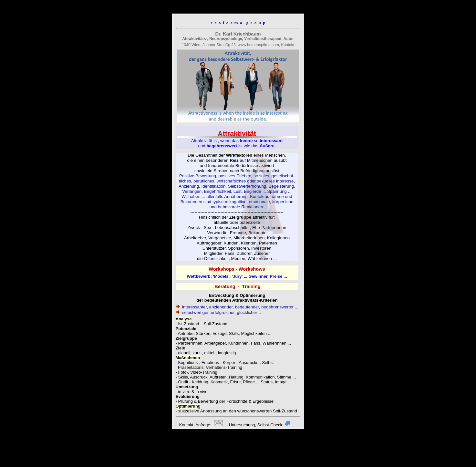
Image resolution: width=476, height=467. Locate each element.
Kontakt (288, 45)
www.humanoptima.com (258, 45)
